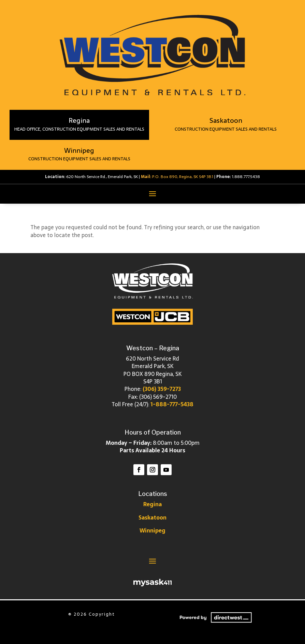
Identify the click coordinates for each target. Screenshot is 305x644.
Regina (152, 504)
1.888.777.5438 (246, 177)
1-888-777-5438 (172, 404)
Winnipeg (152, 530)
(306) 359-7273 (162, 389)
